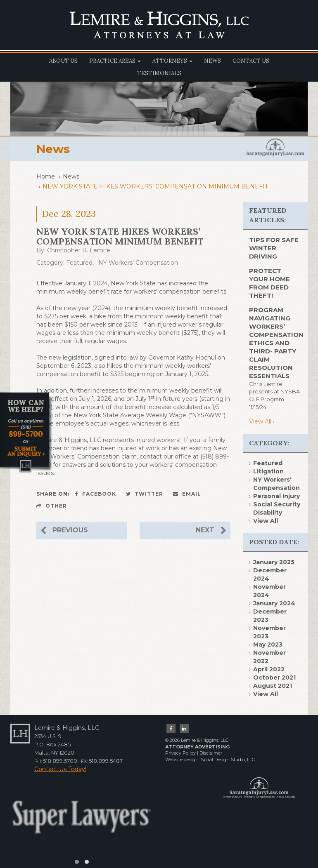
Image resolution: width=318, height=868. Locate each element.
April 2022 (269, 669)
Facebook (96, 494)
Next (211, 530)
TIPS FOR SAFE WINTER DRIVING (274, 248)
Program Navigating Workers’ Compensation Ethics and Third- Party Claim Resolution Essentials (276, 343)
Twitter (145, 494)
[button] (77, 862)
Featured (79, 263)
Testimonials (159, 73)
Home (46, 176)
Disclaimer (211, 753)
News (212, 61)
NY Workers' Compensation (138, 263)
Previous (64, 530)
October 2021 (274, 677)
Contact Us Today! (60, 769)
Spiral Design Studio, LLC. (228, 760)
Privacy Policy (180, 753)
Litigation (268, 471)
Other (52, 506)
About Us (63, 61)
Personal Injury (276, 496)
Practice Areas (115, 61)
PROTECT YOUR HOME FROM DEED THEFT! (269, 283)
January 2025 (274, 562)
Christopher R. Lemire (79, 250)
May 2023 (268, 645)
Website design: (182, 760)
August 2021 (273, 686)
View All (260, 421)
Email (187, 494)
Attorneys (172, 61)
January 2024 (274, 603)
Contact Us (251, 61)
